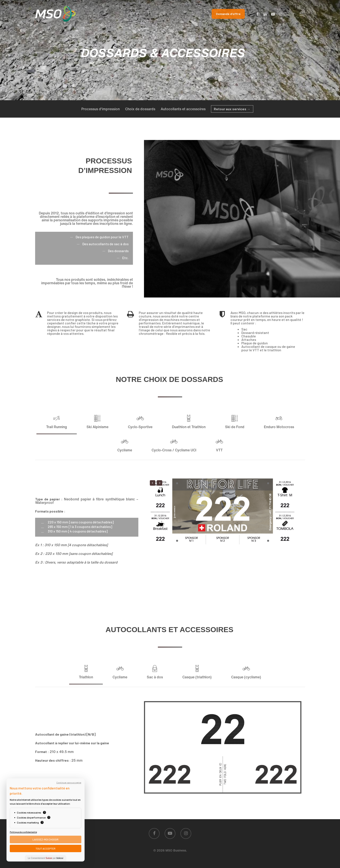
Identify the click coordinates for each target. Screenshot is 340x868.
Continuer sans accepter (69, 783)
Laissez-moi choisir (46, 839)
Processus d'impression (101, 109)
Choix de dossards (140, 109)
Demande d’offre (228, 14)
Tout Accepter (46, 848)
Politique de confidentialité (23, 832)
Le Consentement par (46, 858)
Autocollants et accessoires (183, 109)
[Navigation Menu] (302, 14)
